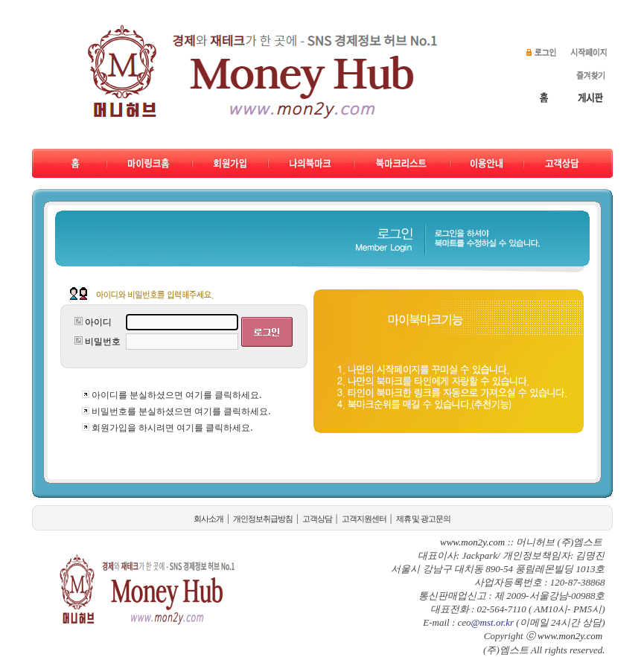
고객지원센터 (364, 519)
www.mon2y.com (570, 636)
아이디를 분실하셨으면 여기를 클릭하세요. (176, 395)
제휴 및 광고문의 (424, 519)
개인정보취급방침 (263, 519)
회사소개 (208, 519)
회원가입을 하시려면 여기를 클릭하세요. (172, 427)
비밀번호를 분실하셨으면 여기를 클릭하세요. (181, 411)
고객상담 (317, 519)
